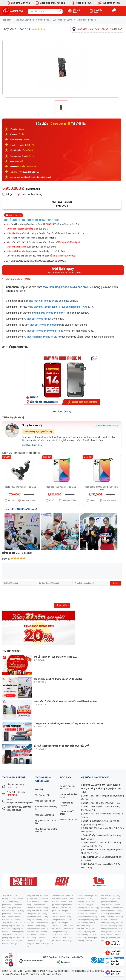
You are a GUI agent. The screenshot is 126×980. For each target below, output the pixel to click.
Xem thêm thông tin (31, 445)
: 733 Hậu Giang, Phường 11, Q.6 (101, 803)
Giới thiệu (40, 789)
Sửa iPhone (44, 20)
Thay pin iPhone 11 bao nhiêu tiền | (13, 914)
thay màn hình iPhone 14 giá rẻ (43, 337)
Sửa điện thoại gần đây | (111, 896)
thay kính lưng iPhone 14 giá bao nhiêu (66, 287)
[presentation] (25, 593)
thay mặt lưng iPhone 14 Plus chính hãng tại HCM (60, 307)
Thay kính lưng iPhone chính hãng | (112, 914)
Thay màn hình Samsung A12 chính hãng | (86, 929)
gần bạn (99, 29)
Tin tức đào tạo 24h (69, 820)
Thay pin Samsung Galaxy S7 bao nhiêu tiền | (87, 902)
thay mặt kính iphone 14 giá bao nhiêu (49, 301)
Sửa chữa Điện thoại (25, 20)
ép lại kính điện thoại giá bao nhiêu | (112, 926)
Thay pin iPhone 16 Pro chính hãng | (13, 905)
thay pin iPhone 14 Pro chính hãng (45, 331)
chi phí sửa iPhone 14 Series (48, 313)
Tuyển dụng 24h (43, 795)
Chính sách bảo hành (45, 801)
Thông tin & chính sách (43, 779)
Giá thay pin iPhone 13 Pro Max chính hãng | (37, 935)
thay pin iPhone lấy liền (39, 319)
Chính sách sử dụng (45, 815)
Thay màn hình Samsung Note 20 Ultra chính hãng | (87, 923)
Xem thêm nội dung (62, 411)
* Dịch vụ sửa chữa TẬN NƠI (17, 279)
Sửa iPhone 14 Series (63, 20)
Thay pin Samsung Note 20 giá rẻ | (62, 941)
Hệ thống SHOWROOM (95, 778)
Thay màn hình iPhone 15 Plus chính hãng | (38, 902)
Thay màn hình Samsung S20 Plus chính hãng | (86, 935)
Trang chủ (7, 20)
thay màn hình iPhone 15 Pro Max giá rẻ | (62, 908)
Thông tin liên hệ (14, 778)
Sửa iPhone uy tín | (109, 899)
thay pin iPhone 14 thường (44, 325)
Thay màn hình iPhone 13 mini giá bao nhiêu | (62, 902)
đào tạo (65, 778)
